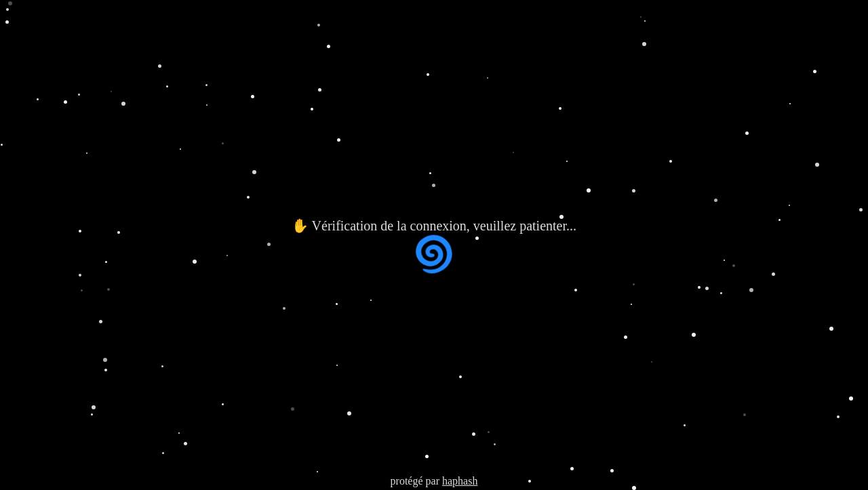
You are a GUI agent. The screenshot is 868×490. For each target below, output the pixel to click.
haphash (460, 481)
